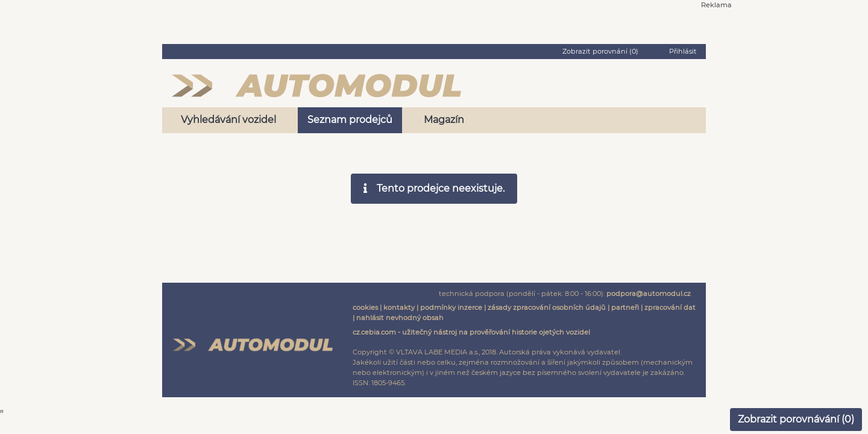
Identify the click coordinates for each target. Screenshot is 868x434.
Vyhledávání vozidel (228, 120)
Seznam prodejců (350, 120)
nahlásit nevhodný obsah (400, 318)
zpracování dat (670, 307)
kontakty (399, 307)
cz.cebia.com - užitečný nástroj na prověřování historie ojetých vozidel (471, 332)
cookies (365, 307)
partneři (625, 307)
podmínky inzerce (451, 307)
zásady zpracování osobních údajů (547, 307)
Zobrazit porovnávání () (796, 419)
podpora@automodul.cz (649, 294)
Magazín (444, 120)
